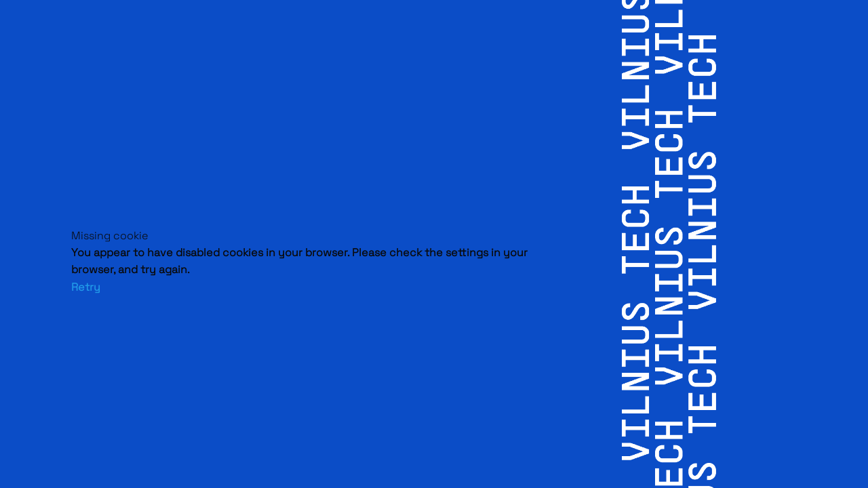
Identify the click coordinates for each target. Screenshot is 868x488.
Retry (86, 287)
